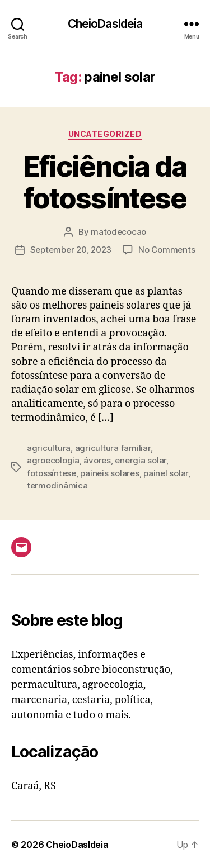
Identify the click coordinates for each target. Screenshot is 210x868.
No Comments (167, 250)
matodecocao (118, 232)
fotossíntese (52, 473)
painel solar (166, 473)
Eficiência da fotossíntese (105, 182)
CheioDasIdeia (105, 24)
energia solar (141, 460)
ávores (97, 460)
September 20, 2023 (71, 250)
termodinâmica (57, 485)
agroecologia (53, 460)
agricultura (49, 448)
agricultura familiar (113, 448)
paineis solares (109, 473)
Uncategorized (105, 134)
